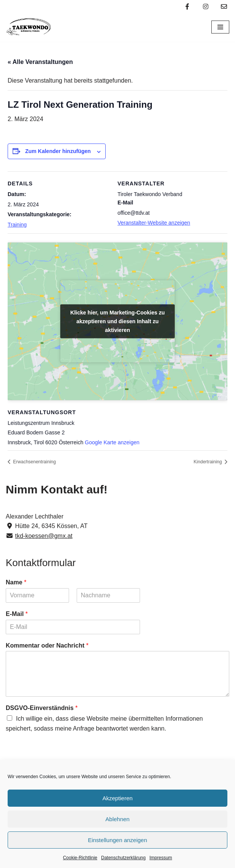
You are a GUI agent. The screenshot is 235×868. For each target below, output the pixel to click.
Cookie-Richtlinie (80, 858)
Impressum (161, 858)
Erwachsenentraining (34, 462)
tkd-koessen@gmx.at (44, 536)
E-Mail (17, 614)
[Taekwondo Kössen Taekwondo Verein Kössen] (29, 27)
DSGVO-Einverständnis (42, 708)
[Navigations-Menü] (220, 27)
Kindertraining (208, 462)
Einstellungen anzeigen (117, 840)
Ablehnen (117, 819)
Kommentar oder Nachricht (47, 645)
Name (16, 582)
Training (17, 225)
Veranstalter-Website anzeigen (154, 223)
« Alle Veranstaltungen (40, 62)
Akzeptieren (117, 798)
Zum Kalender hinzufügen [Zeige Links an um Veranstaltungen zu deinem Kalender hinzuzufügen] (58, 151)
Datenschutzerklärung (123, 858)
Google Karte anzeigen (112, 442)
